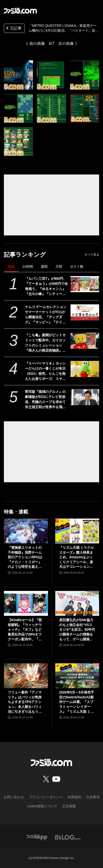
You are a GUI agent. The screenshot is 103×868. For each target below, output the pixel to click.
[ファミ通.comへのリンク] (20, 11)
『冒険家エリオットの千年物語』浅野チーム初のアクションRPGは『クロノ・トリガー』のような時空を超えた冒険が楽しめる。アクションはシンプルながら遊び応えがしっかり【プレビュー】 (25, 557)
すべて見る (92, 255)
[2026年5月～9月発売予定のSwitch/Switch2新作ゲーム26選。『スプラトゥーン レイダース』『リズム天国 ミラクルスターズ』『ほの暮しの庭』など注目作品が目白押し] (77, 676)
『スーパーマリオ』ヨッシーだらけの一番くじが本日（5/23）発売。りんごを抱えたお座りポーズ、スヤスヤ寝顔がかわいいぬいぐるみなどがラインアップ (45, 371)
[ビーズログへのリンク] (68, 837)
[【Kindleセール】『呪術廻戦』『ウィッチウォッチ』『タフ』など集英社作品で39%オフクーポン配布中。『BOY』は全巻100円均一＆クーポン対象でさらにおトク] (26, 603)
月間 (59, 267)
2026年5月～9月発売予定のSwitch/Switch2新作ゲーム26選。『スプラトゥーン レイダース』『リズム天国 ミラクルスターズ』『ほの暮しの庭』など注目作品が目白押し (77, 702)
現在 (11, 267)
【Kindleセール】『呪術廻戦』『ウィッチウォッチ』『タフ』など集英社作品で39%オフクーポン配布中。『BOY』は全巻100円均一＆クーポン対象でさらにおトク (26, 630)
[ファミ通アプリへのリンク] (37, 837)
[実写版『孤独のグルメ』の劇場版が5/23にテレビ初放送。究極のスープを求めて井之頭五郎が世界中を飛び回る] (85, 397)
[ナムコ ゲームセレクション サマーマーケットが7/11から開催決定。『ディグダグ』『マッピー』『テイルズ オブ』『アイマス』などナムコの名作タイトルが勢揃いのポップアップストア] (85, 312)
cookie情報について (42, 806)
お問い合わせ (14, 797)
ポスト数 (77, 267)
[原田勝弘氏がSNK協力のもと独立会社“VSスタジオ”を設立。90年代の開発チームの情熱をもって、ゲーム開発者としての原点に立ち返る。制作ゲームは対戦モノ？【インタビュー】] (77, 603)
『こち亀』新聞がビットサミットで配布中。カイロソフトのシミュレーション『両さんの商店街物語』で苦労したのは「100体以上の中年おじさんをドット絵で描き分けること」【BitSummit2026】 (46, 343)
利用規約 (74, 797)
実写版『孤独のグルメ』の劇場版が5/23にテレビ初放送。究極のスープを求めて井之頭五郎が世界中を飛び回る (45, 400)
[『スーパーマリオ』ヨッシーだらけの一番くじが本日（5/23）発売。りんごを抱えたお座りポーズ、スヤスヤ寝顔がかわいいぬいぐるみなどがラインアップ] (85, 369)
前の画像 (37, 43)
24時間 (28, 267)
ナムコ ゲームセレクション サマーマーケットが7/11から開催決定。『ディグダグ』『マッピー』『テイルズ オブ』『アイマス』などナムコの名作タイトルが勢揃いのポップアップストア (46, 315)
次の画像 (66, 43)
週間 (44, 267)
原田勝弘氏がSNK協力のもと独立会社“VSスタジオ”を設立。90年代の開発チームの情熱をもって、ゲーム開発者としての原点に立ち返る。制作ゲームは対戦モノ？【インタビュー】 (77, 630)
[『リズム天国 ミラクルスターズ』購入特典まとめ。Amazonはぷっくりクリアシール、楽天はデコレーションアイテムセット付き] (77, 531)
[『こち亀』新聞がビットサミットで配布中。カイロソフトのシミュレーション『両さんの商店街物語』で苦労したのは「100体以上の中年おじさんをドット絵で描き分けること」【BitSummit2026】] (85, 341)
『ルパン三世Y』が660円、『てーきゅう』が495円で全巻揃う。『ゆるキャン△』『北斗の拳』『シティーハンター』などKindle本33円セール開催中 (46, 287)
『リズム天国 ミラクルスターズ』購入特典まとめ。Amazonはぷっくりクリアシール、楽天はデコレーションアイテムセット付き (77, 557)
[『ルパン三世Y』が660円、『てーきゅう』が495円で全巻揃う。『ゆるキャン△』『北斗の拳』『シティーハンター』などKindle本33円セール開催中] (85, 284)
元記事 (13, 29)
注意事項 (93, 797)
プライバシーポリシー (46, 797)
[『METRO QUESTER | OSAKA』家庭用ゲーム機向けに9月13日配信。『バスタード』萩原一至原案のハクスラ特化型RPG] (18, 75)
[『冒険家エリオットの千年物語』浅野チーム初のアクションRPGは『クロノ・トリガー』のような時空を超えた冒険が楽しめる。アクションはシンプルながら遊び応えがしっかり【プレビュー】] (26, 531)
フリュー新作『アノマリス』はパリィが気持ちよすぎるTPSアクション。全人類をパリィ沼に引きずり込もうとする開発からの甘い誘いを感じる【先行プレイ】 (25, 702)
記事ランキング (25, 255)
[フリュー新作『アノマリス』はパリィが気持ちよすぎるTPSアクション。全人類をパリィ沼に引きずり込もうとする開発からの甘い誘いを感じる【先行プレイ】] (26, 676)
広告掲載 (69, 806)
